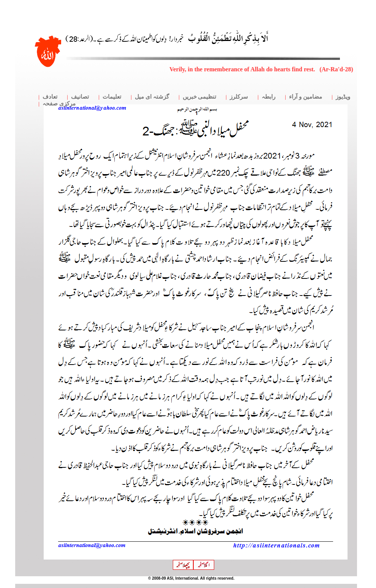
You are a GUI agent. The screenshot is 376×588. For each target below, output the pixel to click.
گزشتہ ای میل (152, 97)
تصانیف (80, 97)
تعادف (50, 97)
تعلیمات (112, 97)
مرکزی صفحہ (59, 104)
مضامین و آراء (306, 97)
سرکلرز (239, 97)
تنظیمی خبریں (200, 97)
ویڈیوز (343, 97)
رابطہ (269, 97)
